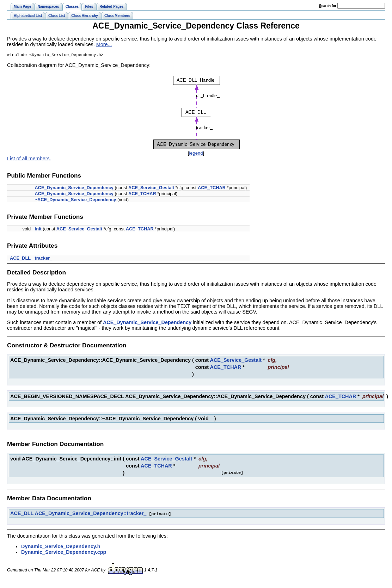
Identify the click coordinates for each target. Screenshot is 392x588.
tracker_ (44, 259)
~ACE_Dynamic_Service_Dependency (76, 200)
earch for (328, 6)
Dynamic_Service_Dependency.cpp (64, 552)
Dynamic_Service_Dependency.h (61, 547)
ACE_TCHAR (212, 188)
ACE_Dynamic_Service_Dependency (74, 188)
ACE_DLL (20, 259)
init (38, 230)
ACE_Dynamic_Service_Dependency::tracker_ (91, 514)
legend (196, 154)
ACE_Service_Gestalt (151, 188)
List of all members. (29, 159)
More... (104, 44)
